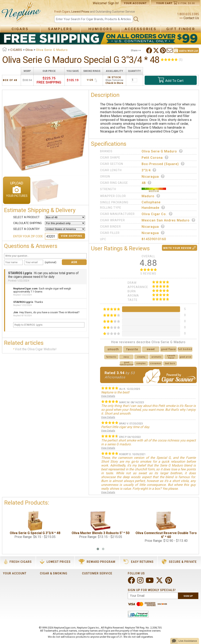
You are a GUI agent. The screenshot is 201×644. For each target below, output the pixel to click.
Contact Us (191, 18)
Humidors (100, 29)
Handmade (153, 208)
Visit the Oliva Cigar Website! (36, 349)
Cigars (20, 29)
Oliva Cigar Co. (157, 214)
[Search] (94, 19)
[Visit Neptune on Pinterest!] (169, 582)
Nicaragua (153, 176)
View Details (108, 396)
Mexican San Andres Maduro (169, 220)
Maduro (151, 196)
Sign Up (188, 596)
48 (147, 183)
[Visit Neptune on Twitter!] (160, 582)
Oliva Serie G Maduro (162, 151)
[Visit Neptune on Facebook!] (132, 582)
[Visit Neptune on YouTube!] (150, 582)
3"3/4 (149, 170)
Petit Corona (155, 158)
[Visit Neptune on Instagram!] (141, 582)
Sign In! (113, 3)
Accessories (141, 29)
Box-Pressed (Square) (163, 164)
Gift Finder (181, 29)
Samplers (60, 29)
